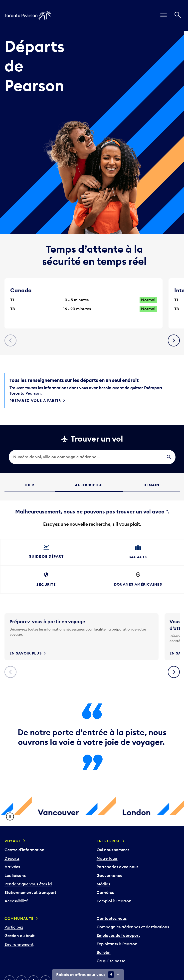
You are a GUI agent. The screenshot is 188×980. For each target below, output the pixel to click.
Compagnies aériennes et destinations (133, 927)
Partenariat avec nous (117, 867)
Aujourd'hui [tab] (89, 485)
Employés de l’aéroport (118, 935)
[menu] (164, 15)
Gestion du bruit (19, 936)
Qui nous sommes (113, 850)
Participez (14, 927)
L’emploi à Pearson (114, 901)
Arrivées (12, 867)
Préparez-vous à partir (35, 401)
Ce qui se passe (111, 961)
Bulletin (104, 952)
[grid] (92, 514)
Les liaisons (15, 875)
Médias (103, 884)
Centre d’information (24, 850)
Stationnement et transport (30, 892)
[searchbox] (92, 457)
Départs (12, 858)
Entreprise (108, 841)
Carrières (105, 892)
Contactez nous (112, 918)
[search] (92, 457)
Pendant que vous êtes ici (28, 884)
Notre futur (107, 858)
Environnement (19, 944)
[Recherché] (178, 15)
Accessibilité (16, 901)
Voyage (13, 841)
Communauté (19, 919)
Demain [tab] (151, 485)
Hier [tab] (29, 485)
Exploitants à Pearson (117, 944)
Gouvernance (109, 875)
